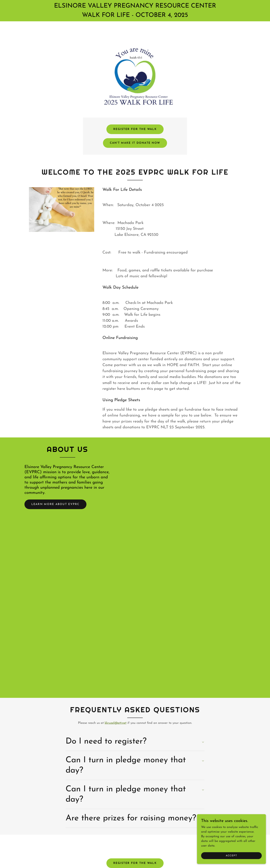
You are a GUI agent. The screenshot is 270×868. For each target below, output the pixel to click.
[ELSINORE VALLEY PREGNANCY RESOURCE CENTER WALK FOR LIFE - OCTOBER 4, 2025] (135, 11)
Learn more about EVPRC (56, 504)
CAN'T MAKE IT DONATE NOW (135, 143)
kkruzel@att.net (116, 723)
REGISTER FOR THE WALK (135, 129)
